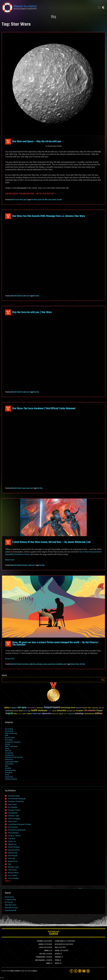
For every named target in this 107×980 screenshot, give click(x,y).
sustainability (59, 664)
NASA (46, 200)
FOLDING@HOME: (41, 957)
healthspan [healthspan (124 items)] (43, 711)
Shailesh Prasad (14, 810)
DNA (7, 735)
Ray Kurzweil (10, 738)
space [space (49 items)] (66, 714)
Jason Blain (12, 870)
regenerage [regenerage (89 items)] (37, 714)
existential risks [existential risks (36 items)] (9, 711)
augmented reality (12, 762)
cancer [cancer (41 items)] (89, 708)
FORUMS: (48, 963)
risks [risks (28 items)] (57, 714)
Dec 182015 (8, 312)
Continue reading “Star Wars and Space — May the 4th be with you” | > (31, 194)
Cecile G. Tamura (14, 836)
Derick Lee (12, 841)
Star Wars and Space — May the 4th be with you (37, 142)
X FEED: (41, 948)
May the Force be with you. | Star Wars (32, 312)
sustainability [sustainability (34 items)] (71, 714)
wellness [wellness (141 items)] (98, 714)
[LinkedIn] (80, 971)
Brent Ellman (13, 861)
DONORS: (47, 951)
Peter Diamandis (11, 733)
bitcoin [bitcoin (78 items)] (73, 708)
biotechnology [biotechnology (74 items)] (65, 708)
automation (9, 764)
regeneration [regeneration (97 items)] (46, 714)
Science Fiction (75, 664)
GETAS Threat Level (53, 933)
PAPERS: (57, 960)
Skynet (7, 744)
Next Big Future (11, 905)
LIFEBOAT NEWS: (59, 941)
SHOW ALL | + (8, 881)
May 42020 (8, 142)
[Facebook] (71, 971)
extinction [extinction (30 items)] (16, 711)
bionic (7, 775)
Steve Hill (11, 858)
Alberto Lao (12, 844)
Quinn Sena (12, 804)
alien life (8, 751)
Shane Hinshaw (14, 847)
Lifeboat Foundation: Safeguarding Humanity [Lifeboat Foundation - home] (48, 7)
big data (8, 768)
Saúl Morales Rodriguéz (17, 799)
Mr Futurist (9, 902)
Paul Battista (13, 813)
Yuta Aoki (12, 839)
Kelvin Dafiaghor (14, 819)
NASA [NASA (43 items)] (15, 714)
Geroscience (9, 897)
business (25, 565)
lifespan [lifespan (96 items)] (99, 711)
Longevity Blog (10, 900)
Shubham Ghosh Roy (16, 801)
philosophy (40, 664)
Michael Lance (13, 867)
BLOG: (56, 948)
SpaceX (54, 200)
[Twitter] (76, 971)
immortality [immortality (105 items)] (61, 711)
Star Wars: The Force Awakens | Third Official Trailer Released (44, 409)
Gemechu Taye (14, 816)
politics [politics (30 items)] (24, 714)
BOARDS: (57, 951)
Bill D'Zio (13, 200)
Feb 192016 (8, 216)
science (45, 664)
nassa (50, 200)
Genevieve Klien (14, 796)
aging (7, 749)
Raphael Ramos (14, 850)
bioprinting (9, 777)
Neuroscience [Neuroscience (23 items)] (20, 714)
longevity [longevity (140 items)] (10, 714)
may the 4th (41, 200)
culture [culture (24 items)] (100, 708)
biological (9, 772)
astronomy (26, 664)
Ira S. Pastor (13, 875)
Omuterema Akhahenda (17, 830)
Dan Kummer (13, 827)
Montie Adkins (13, 873)
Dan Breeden (13, 807)
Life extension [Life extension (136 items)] (90, 711)
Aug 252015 (8, 644)
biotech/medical (11, 779)
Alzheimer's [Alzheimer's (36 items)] (14, 708)
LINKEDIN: (41, 944)
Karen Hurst (12, 821)
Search (103, 680)
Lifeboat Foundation (15, 971)
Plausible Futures (11, 908)
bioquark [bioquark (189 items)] (48, 707)
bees (7, 766)
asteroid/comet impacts (14, 757)
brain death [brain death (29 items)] (85, 708)
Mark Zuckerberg (11, 746)
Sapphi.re (35, 971)
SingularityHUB (11, 910)
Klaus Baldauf (13, 833)
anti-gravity (9, 753)
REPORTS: (57, 954)
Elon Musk (20, 200)
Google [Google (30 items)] (29, 711)
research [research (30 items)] (54, 714)
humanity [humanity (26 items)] (50, 711)
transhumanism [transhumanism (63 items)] (89, 714)
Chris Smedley (13, 878)
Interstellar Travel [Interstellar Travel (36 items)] (71, 711)
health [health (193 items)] (34, 711)
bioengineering (10, 770)
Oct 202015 (8, 409)
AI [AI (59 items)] (10, 708)
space (25, 200)
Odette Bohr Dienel (16, 296)
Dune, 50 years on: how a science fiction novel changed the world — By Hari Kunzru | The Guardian (55, 644)
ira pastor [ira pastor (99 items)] (80, 711)
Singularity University (13, 742)
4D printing (9, 731)
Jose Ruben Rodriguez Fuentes (19, 824)
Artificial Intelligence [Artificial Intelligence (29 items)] (32, 708)
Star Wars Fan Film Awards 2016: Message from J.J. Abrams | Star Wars (49, 216)
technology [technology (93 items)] (79, 714)
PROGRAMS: (58, 957)
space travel (30, 488)
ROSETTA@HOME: (40, 960)
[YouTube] (84, 971)
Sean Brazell (13, 856)
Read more (10, 560)
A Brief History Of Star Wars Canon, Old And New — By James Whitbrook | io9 (51, 542)
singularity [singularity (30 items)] (61, 714)
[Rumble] (88, 971)
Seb (9, 864)
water (65, 664)
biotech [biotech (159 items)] (57, 707)
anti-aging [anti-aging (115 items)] (22, 708)
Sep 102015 (8, 542)
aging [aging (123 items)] (7, 708)
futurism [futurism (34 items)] (25, 711)
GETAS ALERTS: (59, 944)
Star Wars (59, 200)
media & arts (26, 296)
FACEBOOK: (40, 941)
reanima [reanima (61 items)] (29, 714)
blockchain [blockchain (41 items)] (79, 708)
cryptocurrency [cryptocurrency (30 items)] (95, 708)
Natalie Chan (13, 853)
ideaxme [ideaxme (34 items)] (54, 711)
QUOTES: (57, 963)
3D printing (9, 729)
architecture (9, 755)
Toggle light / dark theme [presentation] (104, 7)
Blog (53, 17)
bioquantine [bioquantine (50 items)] (40, 708)
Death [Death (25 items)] (103, 708)
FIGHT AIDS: (42, 954)
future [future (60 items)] (21, 711)
